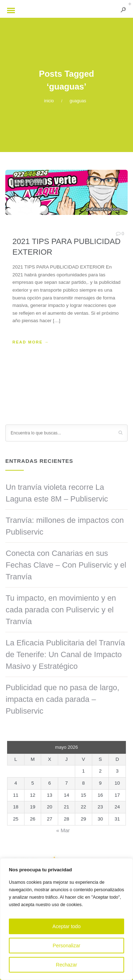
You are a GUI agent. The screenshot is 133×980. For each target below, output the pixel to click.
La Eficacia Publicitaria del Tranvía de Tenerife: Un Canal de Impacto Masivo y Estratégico (65, 654)
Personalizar (67, 946)
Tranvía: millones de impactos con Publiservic (65, 526)
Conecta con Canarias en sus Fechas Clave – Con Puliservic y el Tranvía (66, 565)
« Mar (63, 830)
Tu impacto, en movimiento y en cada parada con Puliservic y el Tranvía (61, 610)
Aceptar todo (66, 926)
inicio (49, 101)
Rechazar (67, 965)
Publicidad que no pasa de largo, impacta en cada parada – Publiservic (62, 699)
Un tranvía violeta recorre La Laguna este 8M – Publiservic (57, 493)
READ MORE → (31, 342)
